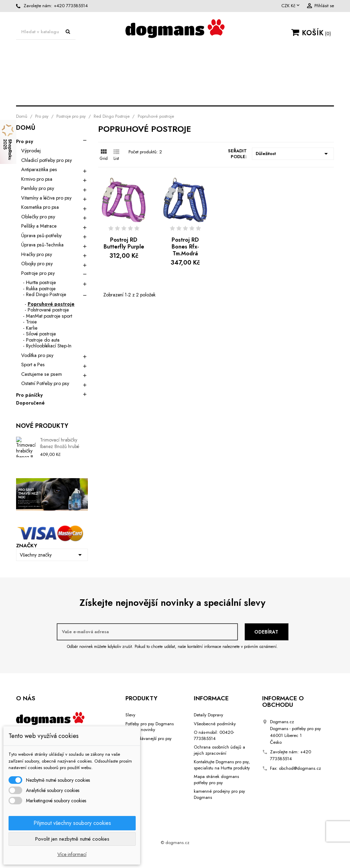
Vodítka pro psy (136, 84)
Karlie (32, 328)
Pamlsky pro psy (38, 188)
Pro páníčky (29, 395)
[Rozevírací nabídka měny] (291, 6)
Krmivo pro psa (37, 179)
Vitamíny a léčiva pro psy (46, 198)
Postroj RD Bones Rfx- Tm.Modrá (185, 247)
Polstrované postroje (48, 310)
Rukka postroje (41, 289)
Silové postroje (41, 334)
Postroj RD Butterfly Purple (124, 243)
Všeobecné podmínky (215, 724)
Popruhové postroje (51, 304)
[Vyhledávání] (46, 32)
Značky (27, 546)
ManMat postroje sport (49, 316)
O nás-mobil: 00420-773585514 (214, 735)
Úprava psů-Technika (101, 70)
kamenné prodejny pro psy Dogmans (219, 794)
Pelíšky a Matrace (39, 226)
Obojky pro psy (212, 84)
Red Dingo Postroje (46, 294)
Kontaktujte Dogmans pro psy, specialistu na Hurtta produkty (222, 765)
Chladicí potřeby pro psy (46, 160)
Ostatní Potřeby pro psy (45, 383)
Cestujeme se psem (175, 98)
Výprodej (31, 151)
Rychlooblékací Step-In (49, 346)
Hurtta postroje (41, 282)
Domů (26, 128)
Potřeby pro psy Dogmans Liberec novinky (150, 727)
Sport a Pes (266, 70)
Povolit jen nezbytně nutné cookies (72, 839)
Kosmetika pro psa (193, 70)
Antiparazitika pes (39, 169)
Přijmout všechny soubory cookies (72, 823)
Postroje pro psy (289, 84)
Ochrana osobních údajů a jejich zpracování (219, 750)
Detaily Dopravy (208, 715)
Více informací (72, 854)
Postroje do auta (43, 340)
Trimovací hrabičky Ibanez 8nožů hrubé (60, 443)
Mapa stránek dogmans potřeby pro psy (216, 780)
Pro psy (47, 56)
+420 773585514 (71, 6)
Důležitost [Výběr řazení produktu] (293, 154)
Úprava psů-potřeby (281, 56)
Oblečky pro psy (197, 56)
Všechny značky (52, 555)
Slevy (130, 715)
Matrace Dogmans (113, 56)
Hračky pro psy (58, 84)
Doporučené (30, 403)
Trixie (31, 322)
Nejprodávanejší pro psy (149, 738)
